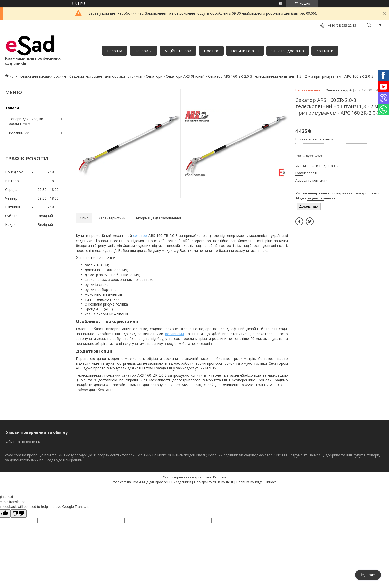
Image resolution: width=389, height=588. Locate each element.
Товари (142, 51)
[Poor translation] (18, 514)
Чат (368, 575)
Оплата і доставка (288, 51)
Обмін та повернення (23, 442)
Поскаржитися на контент (214, 482)
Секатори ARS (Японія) (185, 76)
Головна (115, 51)
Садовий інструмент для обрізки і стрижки (106, 76)
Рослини (16, 133)
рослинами (175, 334)
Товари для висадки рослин (42, 76)
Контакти (325, 51)
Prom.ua (220, 477)
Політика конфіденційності (257, 482)
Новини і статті (245, 51)
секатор (140, 236)
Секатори (154, 76)
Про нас (211, 51)
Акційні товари (178, 51)
